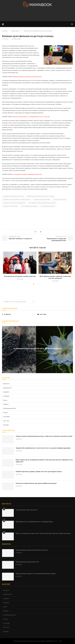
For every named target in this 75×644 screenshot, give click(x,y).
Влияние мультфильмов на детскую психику (41, 196)
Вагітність (6, 384)
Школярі (6, 425)
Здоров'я (6, 392)
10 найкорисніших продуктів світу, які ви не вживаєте (38, 348)
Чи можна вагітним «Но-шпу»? (27, 510)
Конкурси (6, 396)
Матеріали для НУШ (10, 408)
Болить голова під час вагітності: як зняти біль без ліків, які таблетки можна (43, 533)
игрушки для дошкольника (42, 200)
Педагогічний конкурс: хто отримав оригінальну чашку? (36, 574)
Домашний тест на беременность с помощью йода (34, 522)
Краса (5, 400)
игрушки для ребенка (60, 200)
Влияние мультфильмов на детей (13, 196)
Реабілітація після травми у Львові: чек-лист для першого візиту (39, 472)
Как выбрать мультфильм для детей (14, 203)
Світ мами (6, 417)
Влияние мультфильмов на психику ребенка (17, 200)
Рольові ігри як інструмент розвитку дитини (20, 276)
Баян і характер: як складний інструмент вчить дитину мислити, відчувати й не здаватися (44, 461)
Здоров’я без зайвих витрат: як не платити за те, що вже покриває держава (43, 448)
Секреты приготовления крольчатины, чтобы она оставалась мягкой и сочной (44, 436)
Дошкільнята (16, 31)
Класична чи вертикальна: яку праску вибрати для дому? (36, 483)
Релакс (6, 413)
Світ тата (6, 421)
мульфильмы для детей (48, 206)
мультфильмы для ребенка (29, 206)
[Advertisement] (37, 15)
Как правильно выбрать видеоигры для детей (42, 203)
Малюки (6, 404)
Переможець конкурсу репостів (27, 562)
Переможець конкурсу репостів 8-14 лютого (32, 550)
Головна (5, 31)
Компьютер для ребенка (11, 206)
